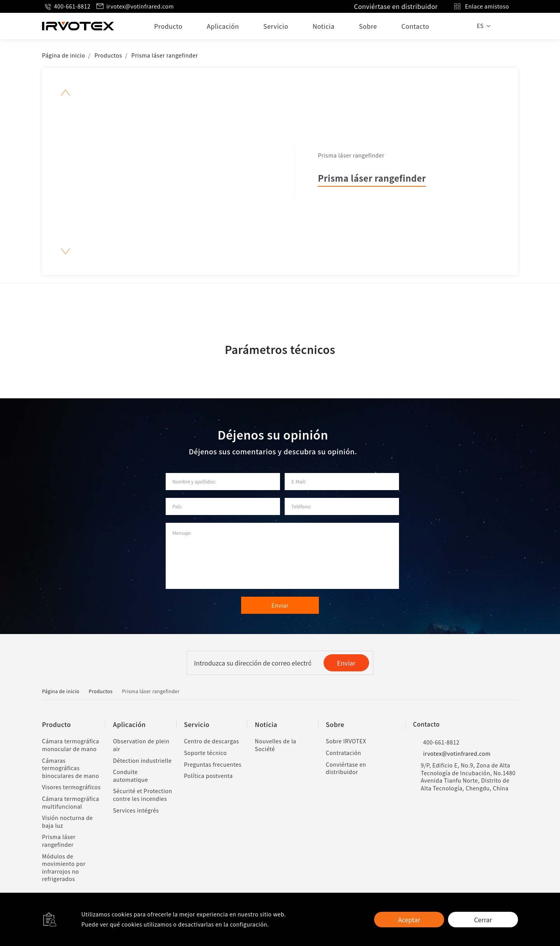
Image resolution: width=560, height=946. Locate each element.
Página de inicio (64, 55)
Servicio (276, 26)
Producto (168, 26)
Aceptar (409, 920)
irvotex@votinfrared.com (135, 6)
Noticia (324, 26)
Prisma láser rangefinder (165, 55)
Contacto (415, 26)
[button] (66, 93)
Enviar (346, 663)
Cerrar (483, 920)
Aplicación (223, 26)
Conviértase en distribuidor (396, 6)
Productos (108, 55)
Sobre (368, 26)
